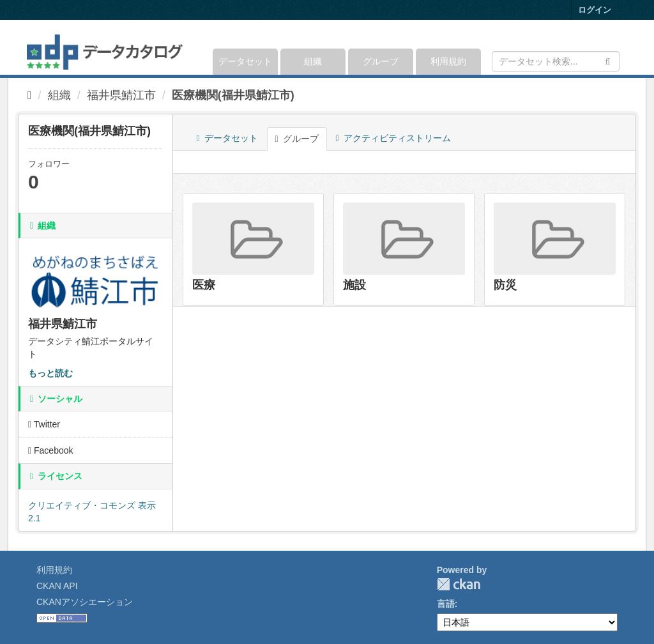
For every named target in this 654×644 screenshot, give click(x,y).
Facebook (51, 450)
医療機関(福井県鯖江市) (233, 95)
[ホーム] (30, 95)
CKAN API (57, 586)
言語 (446, 604)
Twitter (44, 424)
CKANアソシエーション (85, 602)
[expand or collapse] (619, 47)
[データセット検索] (556, 61)
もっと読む (50, 373)
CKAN (459, 584)
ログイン (595, 10)
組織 (313, 61)
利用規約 (448, 61)
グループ (381, 61)
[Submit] (608, 60)
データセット (245, 61)
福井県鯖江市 (121, 95)
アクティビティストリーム (393, 138)
